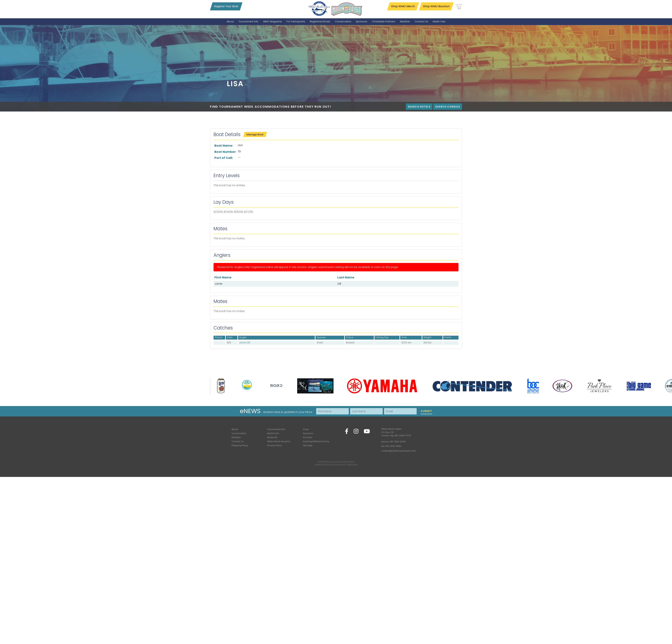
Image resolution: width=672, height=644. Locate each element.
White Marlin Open (345, 462)
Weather (236, 437)
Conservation (239, 433)
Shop (306, 429)
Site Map (308, 445)
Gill (339, 284)
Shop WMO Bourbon (436, 6)
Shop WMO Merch (403, 6)
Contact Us (238, 441)
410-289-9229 (397, 442)
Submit (426, 411)
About (235, 429)
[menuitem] (230, 22)
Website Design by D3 (325, 465)
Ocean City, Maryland (346, 465)
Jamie (218, 284)
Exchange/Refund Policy (316, 441)
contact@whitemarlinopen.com (399, 451)
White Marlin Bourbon (279, 441)
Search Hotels (419, 107)
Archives (308, 437)
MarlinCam (273, 433)
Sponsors (308, 433)
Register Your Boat (226, 6)
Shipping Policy (240, 445)
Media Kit (272, 437)
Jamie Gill (245, 343)
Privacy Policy (274, 445)
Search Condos (448, 107)
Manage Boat (255, 134)
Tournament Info (276, 429)
